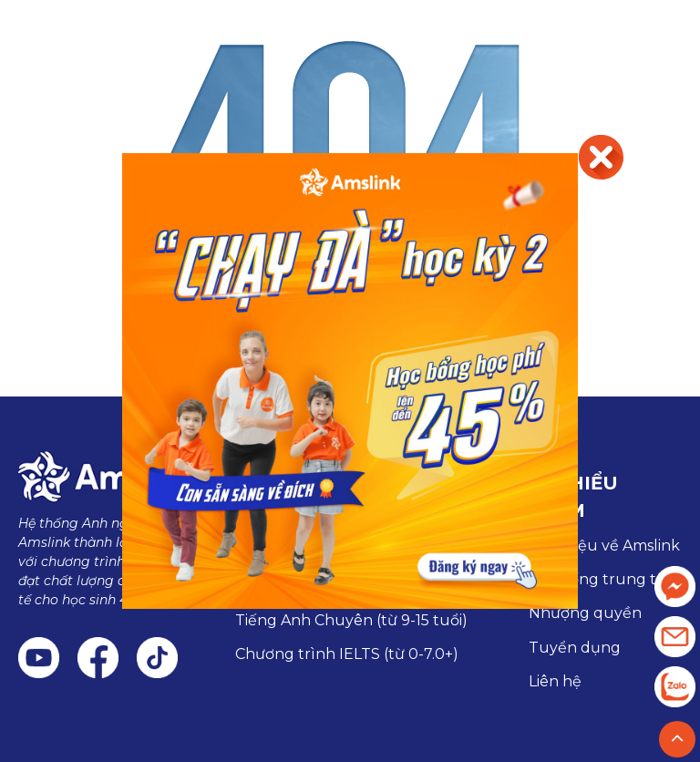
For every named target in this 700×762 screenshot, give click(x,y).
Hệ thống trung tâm (604, 579)
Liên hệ (555, 681)
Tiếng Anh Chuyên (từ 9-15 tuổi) (351, 620)
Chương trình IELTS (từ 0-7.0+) (347, 654)
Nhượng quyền (585, 613)
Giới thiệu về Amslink (604, 546)
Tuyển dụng (575, 648)
